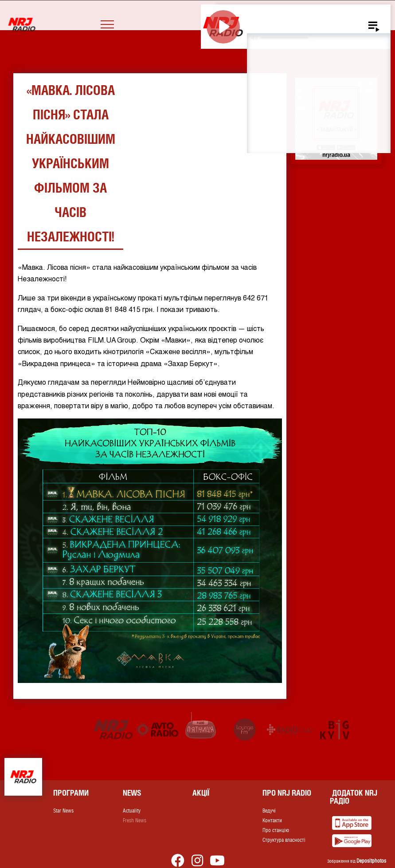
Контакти (272, 821)
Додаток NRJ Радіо (354, 797)
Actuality (132, 811)
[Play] (223, 27)
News (132, 793)
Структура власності (284, 840)
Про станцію (276, 830)
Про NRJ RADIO (287, 793)
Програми (71, 793)
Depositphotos (371, 861)
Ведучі (269, 811)
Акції (201, 793)
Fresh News (135, 821)
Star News (63, 811)
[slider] (287, 38)
